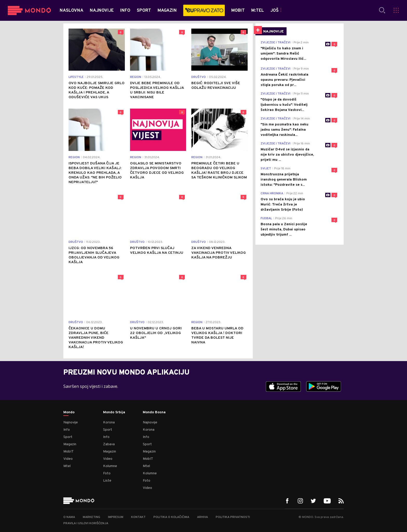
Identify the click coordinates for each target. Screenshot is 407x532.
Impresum (116, 517)
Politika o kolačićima (171, 517)
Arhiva (202, 517)
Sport (68, 437)
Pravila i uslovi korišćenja (86, 523)
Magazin (70, 444)
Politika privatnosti (233, 517)
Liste (107, 481)
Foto (107, 473)
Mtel (67, 466)
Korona (109, 423)
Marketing (91, 517)
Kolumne (110, 466)
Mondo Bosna (154, 413)
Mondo (69, 413)
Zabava (109, 444)
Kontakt (138, 517)
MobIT (69, 452)
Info (67, 430)
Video (68, 459)
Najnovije (71, 423)
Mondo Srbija (114, 413)
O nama (69, 517)
